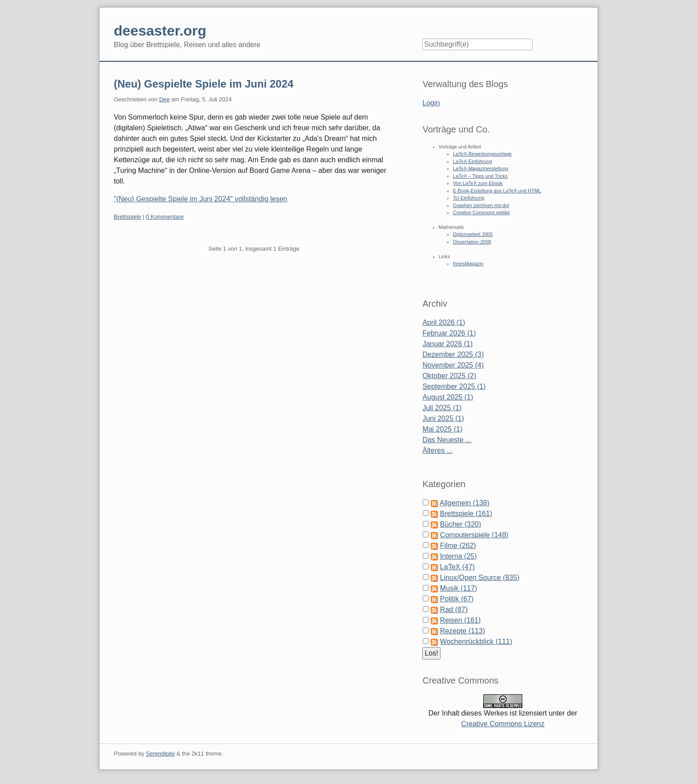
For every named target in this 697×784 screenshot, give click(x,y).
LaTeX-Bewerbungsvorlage (482, 154)
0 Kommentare (165, 217)
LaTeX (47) (457, 567)
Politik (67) (457, 599)
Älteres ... (437, 450)
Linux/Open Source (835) (480, 578)
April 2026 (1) (444, 322)
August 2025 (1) (448, 397)
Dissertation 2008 (472, 242)
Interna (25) (459, 556)
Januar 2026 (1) (447, 344)
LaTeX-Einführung (473, 161)
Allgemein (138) (465, 503)
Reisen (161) (461, 620)
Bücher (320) (461, 524)
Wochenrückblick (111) (476, 642)
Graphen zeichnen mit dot (481, 205)
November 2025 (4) (453, 365)
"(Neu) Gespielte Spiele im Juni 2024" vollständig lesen (200, 199)
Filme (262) (458, 546)
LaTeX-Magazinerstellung (481, 168)
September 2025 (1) (454, 386)
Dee (164, 99)
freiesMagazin (468, 264)
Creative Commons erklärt (481, 212)
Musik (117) (459, 588)
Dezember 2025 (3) (453, 354)
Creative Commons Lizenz (503, 724)
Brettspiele (127, 217)
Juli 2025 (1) (442, 408)
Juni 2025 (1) (443, 418)
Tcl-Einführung (469, 198)
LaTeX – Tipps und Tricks (480, 176)
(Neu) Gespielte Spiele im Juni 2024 (204, 84)
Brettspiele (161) (466, 514)
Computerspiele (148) (474, 535)
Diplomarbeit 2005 (473, 234)
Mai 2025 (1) (442, 429)
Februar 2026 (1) (449, 333)
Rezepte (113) (463, 631)
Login (431, 103)
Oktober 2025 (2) (449, 376)
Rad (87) (454, 610)
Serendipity (160, 754)
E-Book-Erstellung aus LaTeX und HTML (497, 191)
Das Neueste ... (447, 440)
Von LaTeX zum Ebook (478, 183)
